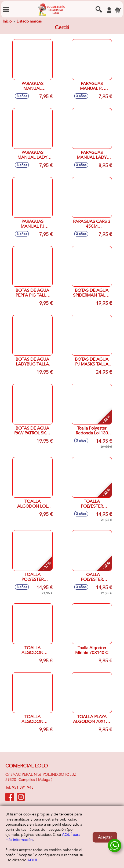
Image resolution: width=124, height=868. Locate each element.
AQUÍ (32, 860)
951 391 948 (23, 787)
